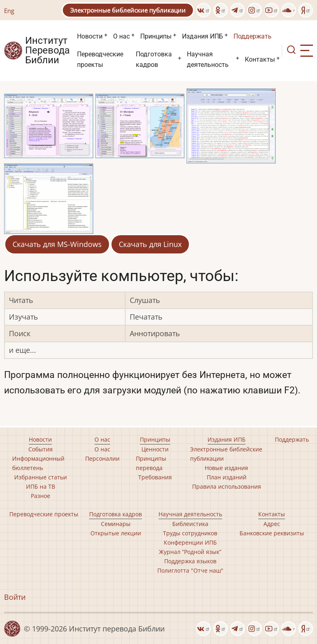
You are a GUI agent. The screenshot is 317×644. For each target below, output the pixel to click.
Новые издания (226, 468)
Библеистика (190, 524)
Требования (155, 477)
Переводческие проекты (100, 59)
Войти (15, 597)
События (41, 449)
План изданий (227, 477)
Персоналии (102, 458)
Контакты (260, 59)
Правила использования (227, 486)
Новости (90, 36)
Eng (9, 11)
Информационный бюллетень (38, 463)
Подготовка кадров (154, 59)
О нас (121, 36)
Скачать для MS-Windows (57, 244)
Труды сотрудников (190, 533)
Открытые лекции (116, 533)
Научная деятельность (208, 59)
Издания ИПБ (202, 36)
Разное (41, 496)
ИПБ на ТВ (41, 486)
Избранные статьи (41, 477)
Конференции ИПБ (190, 542)
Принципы (156, 36)
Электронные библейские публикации (128, 10)
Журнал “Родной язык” (190, 552)
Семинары (116, 524)
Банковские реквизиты (272, 533)
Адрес (272, 524)
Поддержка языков (190, 561)
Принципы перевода (151, 463)
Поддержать (253, 36)
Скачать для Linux (150, 244)
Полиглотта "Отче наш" (190, 570)
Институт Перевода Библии (47, 51)
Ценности (155, 449)
